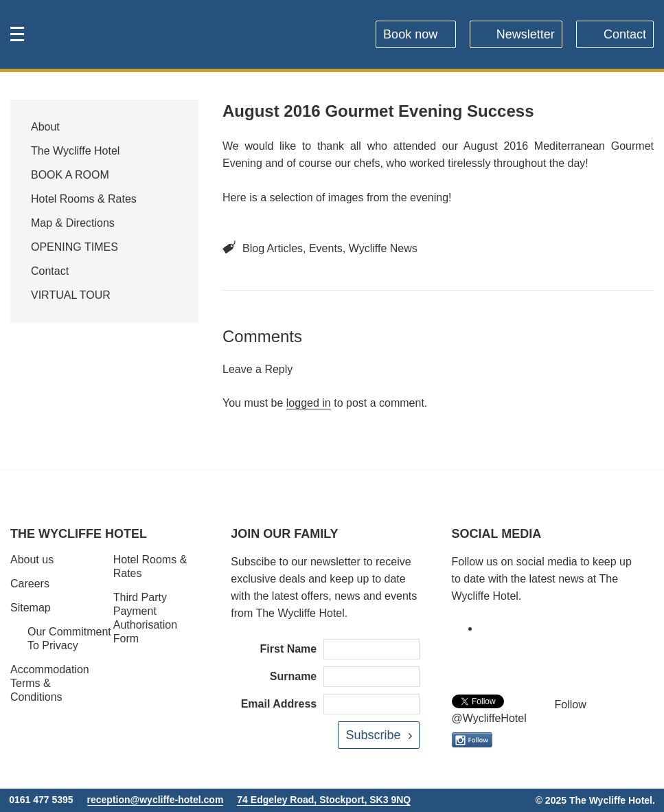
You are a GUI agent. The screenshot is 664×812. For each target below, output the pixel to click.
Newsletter (526, 34)
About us (32, 560)
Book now (410, 34)
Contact (625, 34)
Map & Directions (73, 223)
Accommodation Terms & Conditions (50, 683)
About (45, 127)
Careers (30, 584)
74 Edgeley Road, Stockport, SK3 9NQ (324, 800)
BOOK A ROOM (70, 175)
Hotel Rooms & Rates (84, 199)
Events (326, 248)
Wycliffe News (383, 248)
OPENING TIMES (75, 247)
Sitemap (31, 608)
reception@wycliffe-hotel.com (156, 800)
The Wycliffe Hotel (75, 151)
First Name (289, 649)
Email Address (279, 704)
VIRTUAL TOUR (71, 295)
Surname (293, 676)
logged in (309, 403)
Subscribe (373, 735)
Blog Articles (273, 248)
